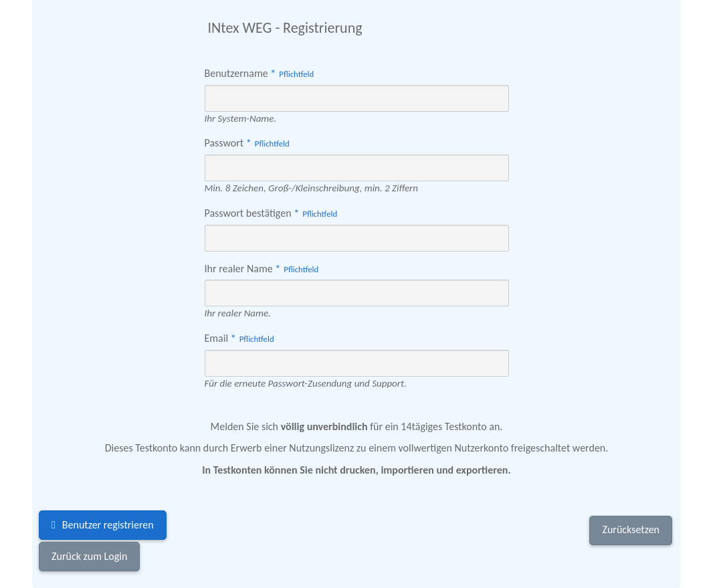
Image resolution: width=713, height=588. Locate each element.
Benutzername (261, 73)
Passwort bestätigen (273, 213)
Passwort (249, 143)
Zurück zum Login (89, 556)
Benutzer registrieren (108, 525)
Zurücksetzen (631, 529)
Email (241, 338)
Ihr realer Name (264, 269)
